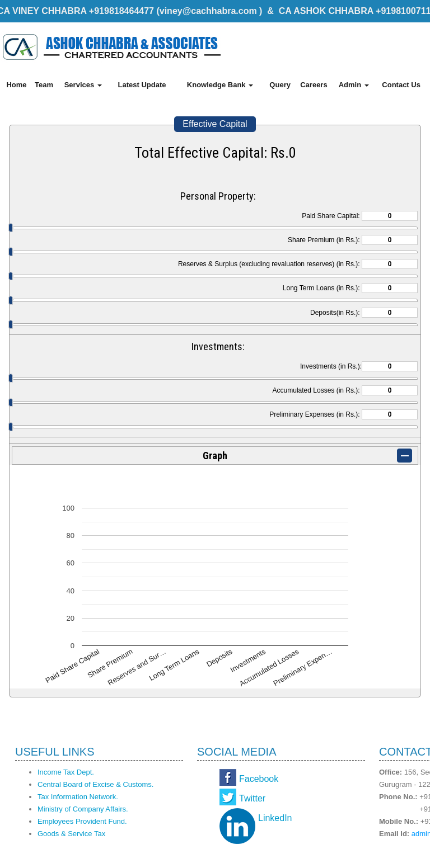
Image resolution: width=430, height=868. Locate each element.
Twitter (252, 798)
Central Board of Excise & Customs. (95, 784)
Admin (354, 85)
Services (83, 85)
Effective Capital (215, 124)
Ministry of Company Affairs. (83, 809)
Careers (314, 85)
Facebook (259, 779)
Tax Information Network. (78, 797)
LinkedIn (275, 818)
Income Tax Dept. (66, 772)
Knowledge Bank (220, 85)
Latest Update (142, 85)
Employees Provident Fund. (82, 821)
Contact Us (401, 85)
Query (280, 85)
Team (44, 85)
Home (16, 85)
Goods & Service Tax (71, 834)
